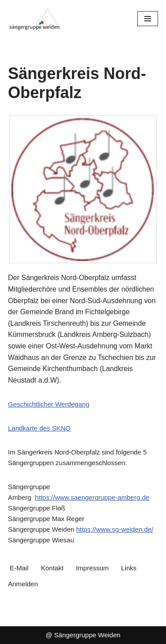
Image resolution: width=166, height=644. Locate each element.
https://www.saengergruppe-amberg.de (92, 497)
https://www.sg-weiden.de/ (115, 529)
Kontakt (52, 568)
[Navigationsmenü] (148, 19)
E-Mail (19, 568)
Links (129, 568)
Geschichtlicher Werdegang (49, 404)
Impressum (92, 568)
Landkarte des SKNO (39, 428)
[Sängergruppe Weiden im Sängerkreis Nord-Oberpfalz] (35, 19)
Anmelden (23, 584)
